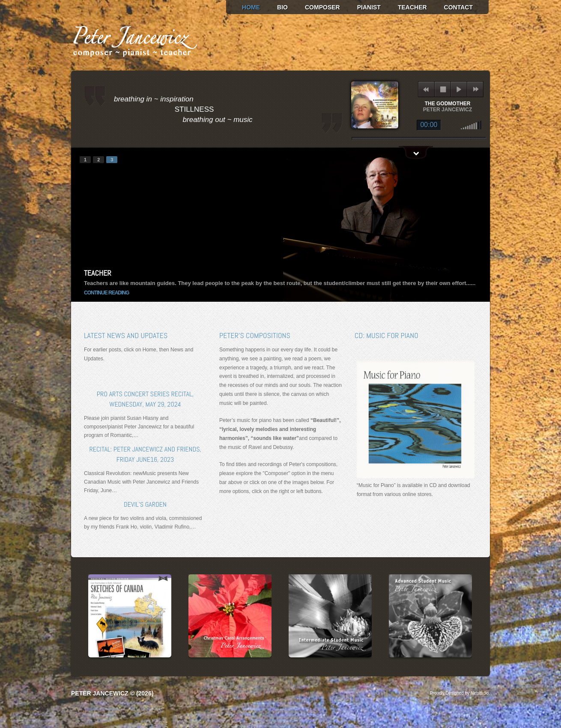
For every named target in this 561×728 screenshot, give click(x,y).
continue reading (106, 293)
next (476, 89)
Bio (282, 7)
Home (251, 7)
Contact (458, 7)
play (459, 89)
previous (426, 89)
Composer (322, 7)
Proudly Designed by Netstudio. (460, 693)
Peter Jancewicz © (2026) (112, 693)
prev (92, 225)
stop (443, 89)
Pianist (369, 7)
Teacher (412, 7)
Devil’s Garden (145, 504)
